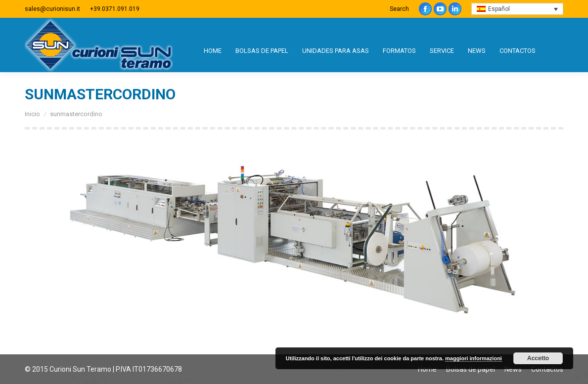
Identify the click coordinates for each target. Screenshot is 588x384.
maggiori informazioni (474, 358)
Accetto (538, 358)
